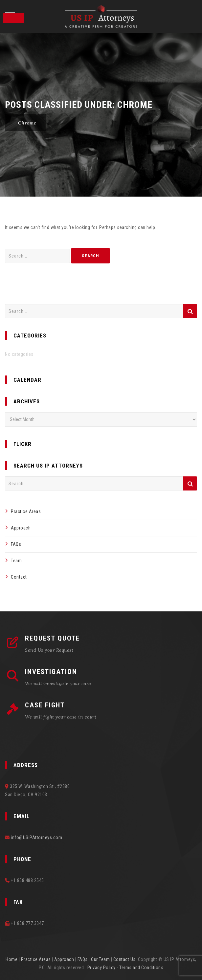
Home (11, 959)
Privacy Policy (101, 968)
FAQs (16, 544)
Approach (21, 528)
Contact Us (124, 959)
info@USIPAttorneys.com (36, 837)
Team (16, 561)
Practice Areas (26, 511)
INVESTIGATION (51, 672)
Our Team (100, 959)
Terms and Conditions (141, 968)
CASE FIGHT (45, 705)
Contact (19, 577)
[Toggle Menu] (14, 18)
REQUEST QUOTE (52, 638)
